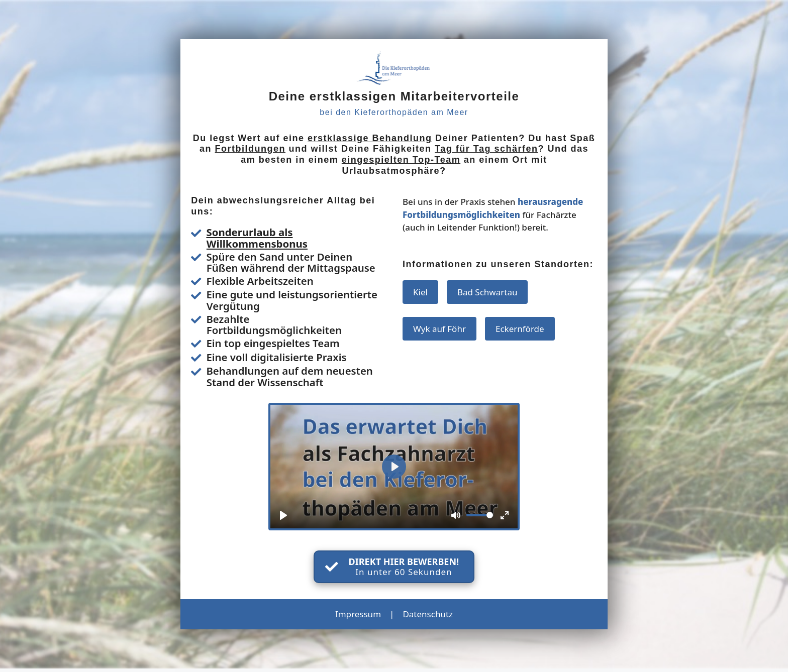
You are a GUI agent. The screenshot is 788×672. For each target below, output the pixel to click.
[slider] (479, 515)
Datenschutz (428, 614)
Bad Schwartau (487, 292)
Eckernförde (520, 329)
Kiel (420, 292)
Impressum (358, 614)
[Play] (283, 515)
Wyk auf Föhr (439, 329)
